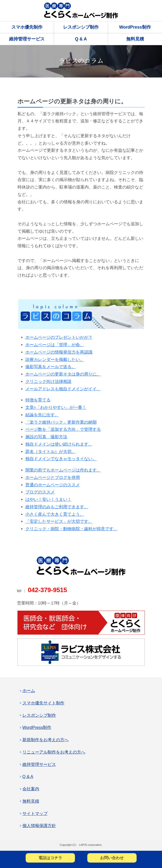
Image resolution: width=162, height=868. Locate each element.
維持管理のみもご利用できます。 (57, 507)
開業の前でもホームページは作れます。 (63, 470)
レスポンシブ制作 (81, 27)
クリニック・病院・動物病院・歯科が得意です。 (72, 529)
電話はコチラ (50, 858)
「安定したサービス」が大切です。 (59, 521)
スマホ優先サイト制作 (43, 703)
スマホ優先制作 (27, 27)
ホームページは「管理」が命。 (55, 345)
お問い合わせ (112, 858)
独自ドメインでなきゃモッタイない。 (61, 459)
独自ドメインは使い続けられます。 (59, 444)
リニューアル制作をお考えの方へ (54, 752)
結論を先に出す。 (42, 415)
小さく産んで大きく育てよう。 (55, 514)
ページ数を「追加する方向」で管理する (63, 429)
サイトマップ (35, 814)
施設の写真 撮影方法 (46, 437)
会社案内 (31, 789)
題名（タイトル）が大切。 (51, 452)
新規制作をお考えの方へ (45, 740)
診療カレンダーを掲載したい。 (55, 360)
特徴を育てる (38, 400)
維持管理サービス (27, 39)
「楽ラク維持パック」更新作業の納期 (61, 422)
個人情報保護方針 (39, 826)
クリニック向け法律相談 (48, 382)
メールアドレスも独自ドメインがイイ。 (63, 389)
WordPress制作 (135, 27)
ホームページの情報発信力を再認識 (59, 352)
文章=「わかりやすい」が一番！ (56, 407)
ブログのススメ (40, 492)
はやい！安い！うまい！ (48, 500)
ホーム (29, 691)
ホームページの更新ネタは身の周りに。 (63, 374)
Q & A (81, 39)
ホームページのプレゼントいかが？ (59, 337)
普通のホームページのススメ (53, 485)
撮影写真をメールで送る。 (51, 367)
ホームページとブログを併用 (53, 478)
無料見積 (135, 39)
